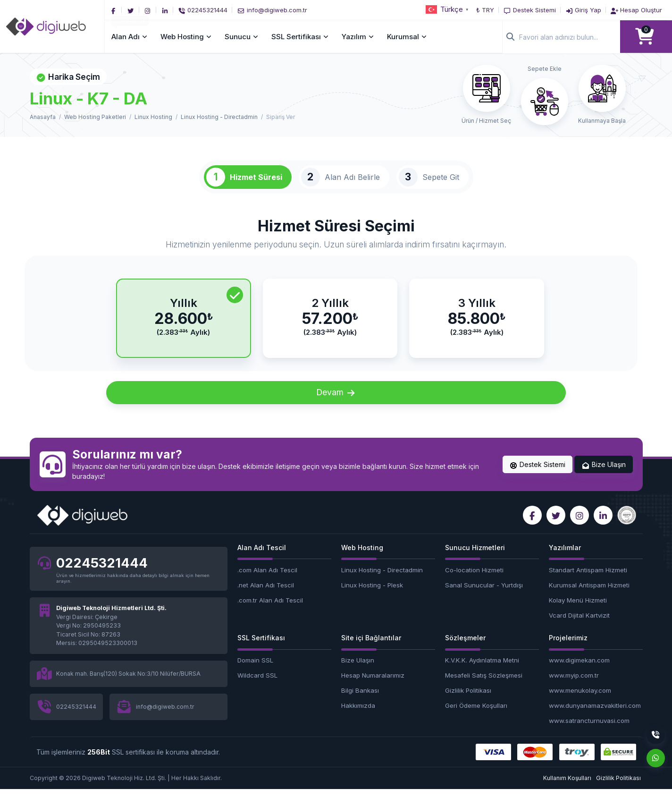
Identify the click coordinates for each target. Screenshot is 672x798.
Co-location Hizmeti (474, 579)
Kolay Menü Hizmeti (578, 609)
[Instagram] (150, 10)
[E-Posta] (274, 10)
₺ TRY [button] (485, 10)
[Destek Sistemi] (530, 10)
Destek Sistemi (538, 474)
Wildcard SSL (257, 685)
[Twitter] (133, 10)
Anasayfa (43, 117)
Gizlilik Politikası (468, 700)
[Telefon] (205, 10)
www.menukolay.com (580, 700)
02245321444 (102, 572)
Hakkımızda (358, 714)
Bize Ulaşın (604, 474)
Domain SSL (255, 670)
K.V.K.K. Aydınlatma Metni (482, 670)
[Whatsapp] (655, 758)
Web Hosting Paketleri (95, 117)
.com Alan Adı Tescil (267, 579)
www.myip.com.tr (574, 685)
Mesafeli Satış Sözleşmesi (484, 685)
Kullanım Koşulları (567, 787)
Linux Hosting (153, 117)
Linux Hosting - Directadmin (219, 117)
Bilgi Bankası (360, 700)
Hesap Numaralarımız (373, 685)
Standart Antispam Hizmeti (588, 579)
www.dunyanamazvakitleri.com (595, 714)
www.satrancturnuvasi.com (589, 730)
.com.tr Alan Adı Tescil (270, 609)
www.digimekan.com (579, 670)
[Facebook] (116, 10)
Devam (336, 401)
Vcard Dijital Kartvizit (579, 624)
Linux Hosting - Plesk (372, 594)
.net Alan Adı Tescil (266, 594)
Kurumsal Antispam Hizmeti (589, 594)
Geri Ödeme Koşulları (476, 714)
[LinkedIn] (167, 10)
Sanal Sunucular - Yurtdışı (484, 594)
